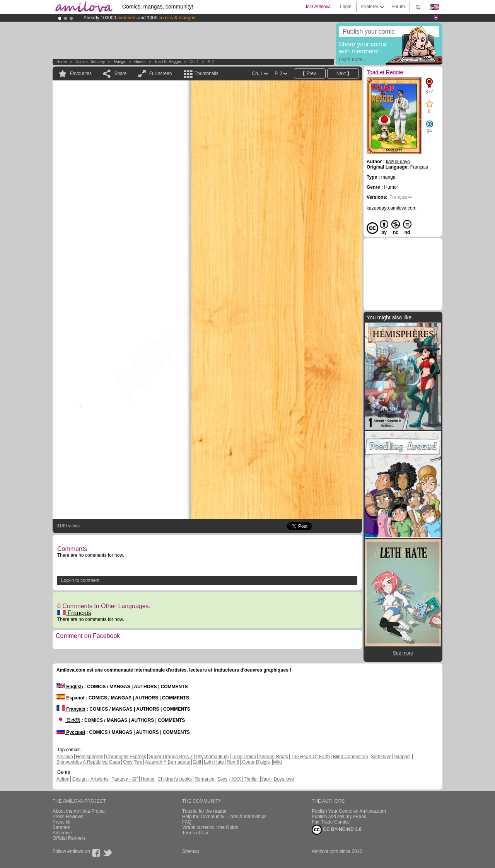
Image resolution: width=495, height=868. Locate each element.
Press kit (61, 822)
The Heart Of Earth (310, 757)
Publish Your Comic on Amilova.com (349, 811)
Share (120, 73)
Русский (71, 732)
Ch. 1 (194, 62)
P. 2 (211, 62)
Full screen (161, 73)
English (70, 687)
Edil (197, 762)
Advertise (62, 833)
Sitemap (191, 851)
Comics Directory (90, 62)
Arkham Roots (273, 757)
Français (74, 613)
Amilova (65, 757)
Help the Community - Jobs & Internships (224, 817)
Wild (277, 762)
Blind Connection (351, 757)
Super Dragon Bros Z (171, 757)
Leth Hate (214, 762)
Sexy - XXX (229, 779)
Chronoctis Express (126, 757)
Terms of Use (196, 833)
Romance (204, 779)
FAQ (187, 822)
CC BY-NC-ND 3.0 (337, 830)
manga (120, 62)
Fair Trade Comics (331, 822)
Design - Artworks (90, 779)
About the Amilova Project (79, 811)
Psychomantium (212, 757)
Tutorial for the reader (204, 811)
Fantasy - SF (125, 779)
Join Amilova (318, 7)
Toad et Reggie (167, 62)
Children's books (174, 779)
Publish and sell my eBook (339, 817)
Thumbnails (207, 73)
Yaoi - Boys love (277, 779)
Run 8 (233, 762)
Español (70, 698)
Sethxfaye (381, 757)
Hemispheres (90, 757)
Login (346, 7)
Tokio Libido (244, 757)
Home (62, 62)
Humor (140, 62)
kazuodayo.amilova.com (392, 208)
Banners (61, 827)
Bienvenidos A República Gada (88, 762)
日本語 (68, 720)
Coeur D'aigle (257, 762)
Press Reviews (68, 817)
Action (63, 779)
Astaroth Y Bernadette (168, 762)
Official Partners (69, 838)
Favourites (81, 73)
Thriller (251, 779)
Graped (402, 757)
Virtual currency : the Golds (210, 827)
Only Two (133, 762)
